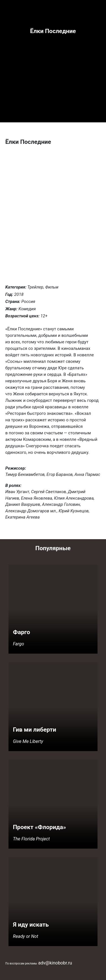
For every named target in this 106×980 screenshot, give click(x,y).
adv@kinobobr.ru (55, 963)
